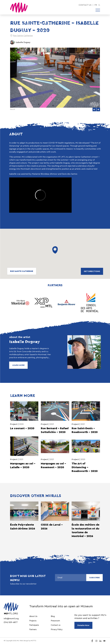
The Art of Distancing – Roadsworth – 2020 (85, 467)
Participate (34, 625)
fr (96, 5)
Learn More (18, 365)
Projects (33, 621)
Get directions (92, 271)
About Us (33, 616)
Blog (53, 616)
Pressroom (55, 621)
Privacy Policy (57, 630)
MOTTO (33, 641)
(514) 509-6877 (11, 622)
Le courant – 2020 (22, 428)
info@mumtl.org (11, 619)
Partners (33, 630)
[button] (94, 109)
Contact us (85, 5)
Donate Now (83, 625)
